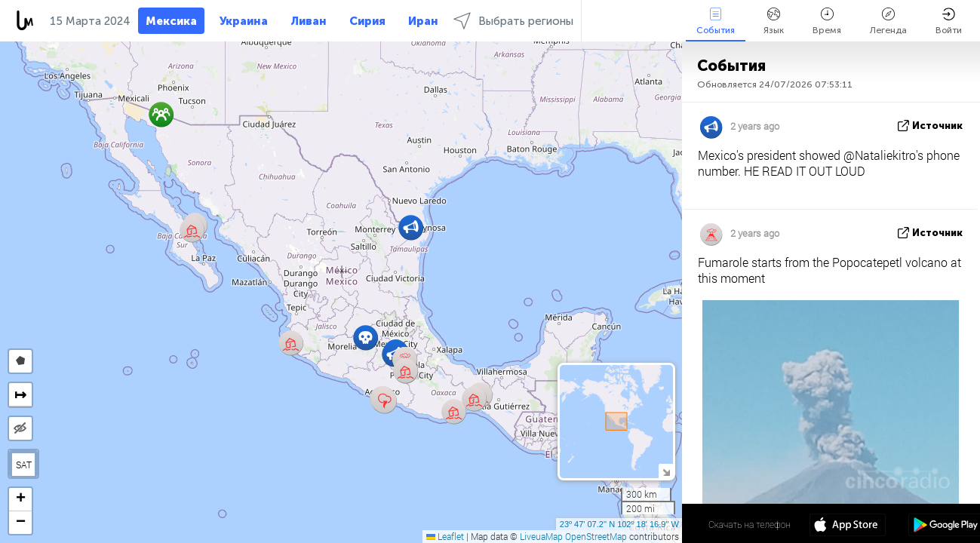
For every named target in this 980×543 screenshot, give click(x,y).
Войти (949, 21)
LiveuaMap (541, 536)
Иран (423, 21)
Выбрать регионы (513, 21)
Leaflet (445, 536)
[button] (384, 401)
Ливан (309, 21)
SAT (24, 465)
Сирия (367, 21)
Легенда (888, 21)
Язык (774, 21)
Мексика (171, 21)
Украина (244, 21)
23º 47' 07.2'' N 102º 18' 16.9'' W (619, 524)
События (716, 21)
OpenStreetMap (596, 536)
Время (827, 21)
